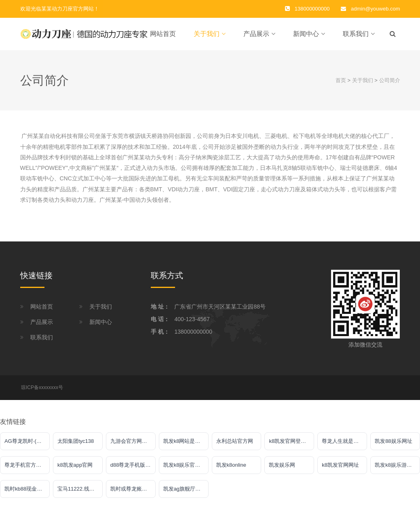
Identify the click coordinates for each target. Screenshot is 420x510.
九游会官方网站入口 (133, 445)
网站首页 (163, 36)
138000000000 (193, 336)
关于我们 (207, 36)
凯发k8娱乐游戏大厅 (397, 469)
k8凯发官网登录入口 (291, 445)
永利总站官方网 (235, 445)
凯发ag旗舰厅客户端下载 (186, 493)
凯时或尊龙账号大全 (133, 493)
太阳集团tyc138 (76, 445)
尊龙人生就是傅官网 (344, 445)
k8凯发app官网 (75, 469)
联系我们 (356, 36)
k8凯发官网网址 (340, 469)
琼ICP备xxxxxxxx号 (42, 391)
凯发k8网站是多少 (185, 445)
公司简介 (390, 84)
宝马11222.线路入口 (80, 493)
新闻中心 (306, 36)
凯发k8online (231, 469)
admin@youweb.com (375, 9)
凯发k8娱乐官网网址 (186, 469)
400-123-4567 (192, 323)
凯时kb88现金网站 (26, 493)
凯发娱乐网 (282, 469)
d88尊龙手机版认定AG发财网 (133, 469)
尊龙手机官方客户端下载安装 (27, 469)
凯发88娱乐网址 (393, 445)
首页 (341, 84)
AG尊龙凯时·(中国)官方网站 (27, 445)
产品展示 (256, 36)
